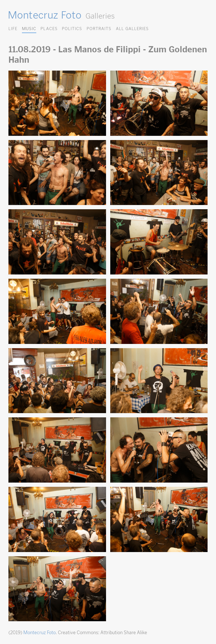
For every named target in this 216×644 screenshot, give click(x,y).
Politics (72, 29)
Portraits (99, 29)
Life (13, 29)
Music (29, 29)
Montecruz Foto (45, 15)
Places (49, 29)
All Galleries (132, 29)
